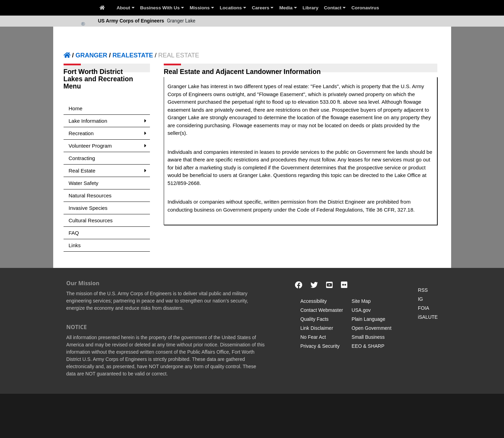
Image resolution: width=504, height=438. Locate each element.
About (126, 8)
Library (311, 8)
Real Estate (108, 171)
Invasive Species (88, 208)
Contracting (82, 158)
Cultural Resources (91, 220)
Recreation (108, 133)
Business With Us (162, 8)
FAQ (74, 233)
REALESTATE (133, 55)
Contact (335, 8)
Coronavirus (365, 8)
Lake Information (108, 121)
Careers (263, 8)
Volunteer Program (108, 146)
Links (75, 245)
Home (76, 108)
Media (288, 8)
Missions (202, 8)
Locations (233, 8)
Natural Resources (90, 195)
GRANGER (92, 55)
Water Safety (84, 183)
